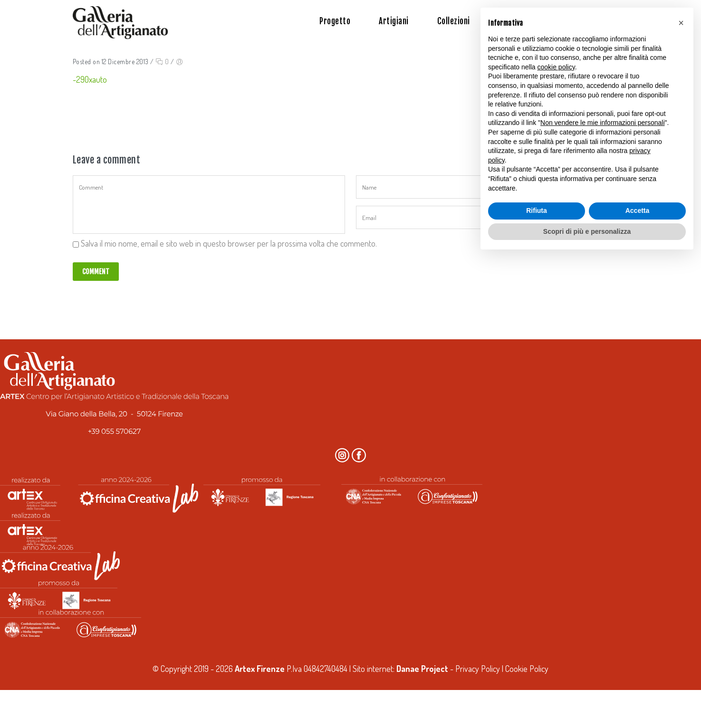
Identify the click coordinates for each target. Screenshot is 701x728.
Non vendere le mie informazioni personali (602, 123)
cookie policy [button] (556, 67)
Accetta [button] (638, 211)
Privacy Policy (478, 669)
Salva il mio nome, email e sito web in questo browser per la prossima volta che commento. (229, 243)
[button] (681, 23)
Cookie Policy (527, 669)
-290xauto (90, 79)
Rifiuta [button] (537, 211)
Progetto (335, 21)
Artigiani (394, 21)
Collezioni (454, 21)
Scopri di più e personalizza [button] (587, 231)
